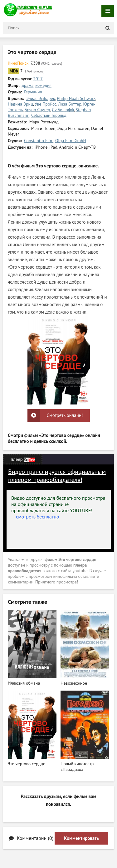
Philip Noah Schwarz (76, 98)
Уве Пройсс (45, 104)
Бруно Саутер (37, 110)
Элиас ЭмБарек (41, 98)
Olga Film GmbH (71, 141)
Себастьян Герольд (49, 115)
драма (27, 85)
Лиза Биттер (70, 104)
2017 (38, 79)
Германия (33, 92)
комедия (43, 85)
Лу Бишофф (63, 110)
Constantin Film (39, 141)
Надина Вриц (20, 104)
